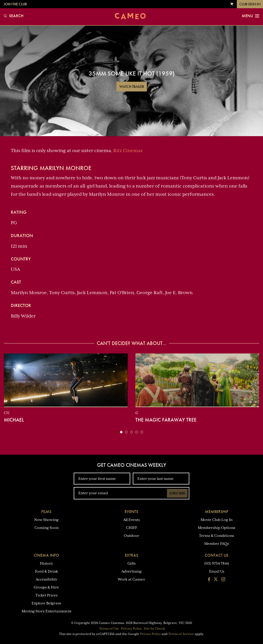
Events (131, 512)
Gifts (131, 563)
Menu (250, 16)
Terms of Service (181, 634)
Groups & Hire (46, 587)
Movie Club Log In (217, 520)
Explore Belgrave (46, 603)
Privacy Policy (131, 629)
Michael (14, 420)
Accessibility (46, 579)
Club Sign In (250, 4)
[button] (121, 432)
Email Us (217, 571)
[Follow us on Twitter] (216, 580)
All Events (131, 520)
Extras (131, 555)
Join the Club (15, 4)
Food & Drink (46, 571)
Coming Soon (46, 528)
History (46, 563)
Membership (217, 512)
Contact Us (217, 555)
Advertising (131, 571)
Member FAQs (217, 544)
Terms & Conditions (217, 536)
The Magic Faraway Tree (166, 420)
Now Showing (46, 520)
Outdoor (131, 536)
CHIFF (131, 528)
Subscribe (177, 493)
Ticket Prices (46, 595)
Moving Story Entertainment (46, 611)
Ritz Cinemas (128, 151)
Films (46, 512)
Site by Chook (154, 629)
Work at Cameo (131, 579)
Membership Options (217, 528)
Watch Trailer (132, 87)
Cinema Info (46, 555)
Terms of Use (109, 629)
